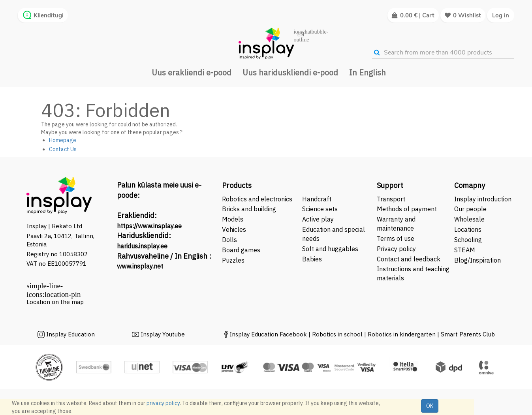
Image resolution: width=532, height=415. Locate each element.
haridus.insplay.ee (142, 246)
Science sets (321, 209)
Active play (318, 219)
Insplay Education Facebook (268, 334)
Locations (468, 229)
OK (430, 406)
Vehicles (234, 229)
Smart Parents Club (468, 334)
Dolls (229, 240)
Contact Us (63, 149)
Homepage (63, 140)
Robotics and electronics (257, 199)
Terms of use (396, 238)
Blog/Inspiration (477, 260)
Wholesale (469, 219)
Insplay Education (70, 334)
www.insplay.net (140, 266)
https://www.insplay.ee (149, 226)
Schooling (468, 240)
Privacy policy (396, 249)
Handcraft (317, 199)
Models (233, 219)
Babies (312, 259)
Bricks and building (249, 209)
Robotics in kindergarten (402, 334)
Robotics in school (337, 334)
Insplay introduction (483, 199)
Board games (241, 250)
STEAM (465, 250)
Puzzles (233, 260)
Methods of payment (407, 209)
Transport (391, 199)
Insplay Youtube (163, 334)
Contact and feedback (409, 259)
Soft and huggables (330, 249)
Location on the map (55, 302)
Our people (470, 209)
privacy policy (163, 403)
